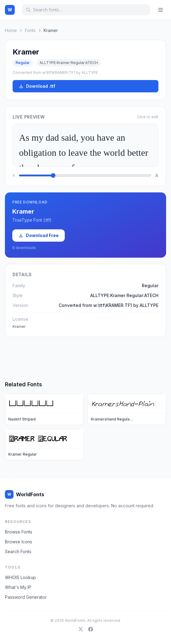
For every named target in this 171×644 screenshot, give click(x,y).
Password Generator (26, 597)
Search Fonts (18, 551)
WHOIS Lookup (20, 577)
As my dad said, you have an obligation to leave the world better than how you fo (85, 145)
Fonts (30, 30)
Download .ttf (37, 86)
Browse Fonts (19, 532)
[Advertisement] (86, 359)
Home (11, 30)
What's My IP (18, 587)
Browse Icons (19, 542)
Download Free (39, 235)
